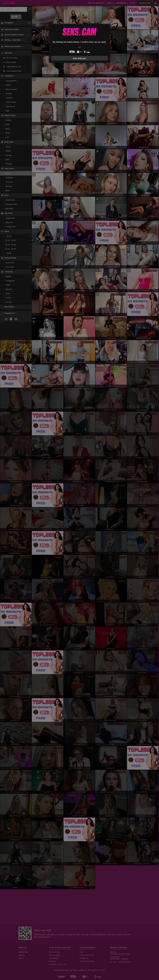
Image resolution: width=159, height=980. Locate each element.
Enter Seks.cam (79, 58)
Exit (79, 47)
